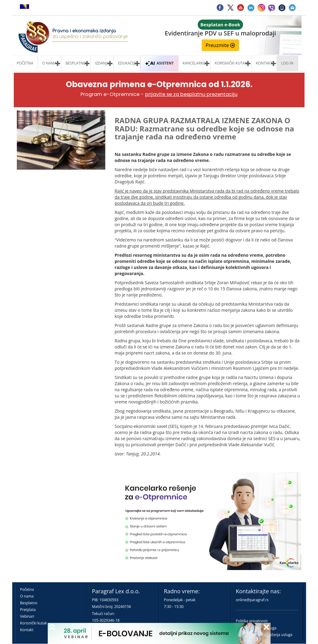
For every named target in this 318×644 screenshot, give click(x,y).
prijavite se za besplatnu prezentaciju (191, 94)
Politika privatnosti (252, 621)
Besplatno (76, 63)
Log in (287, 63)
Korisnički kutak (34, 623)
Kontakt (27, 630)
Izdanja (102, 63)
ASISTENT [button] (159, 63)
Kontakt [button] (264, 63)
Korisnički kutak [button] (231, 63)
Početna (25, 63)
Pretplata (28, 610)
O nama (49, 63)
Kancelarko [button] (194, 63)
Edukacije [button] (127, 63)
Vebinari (27, 616)
